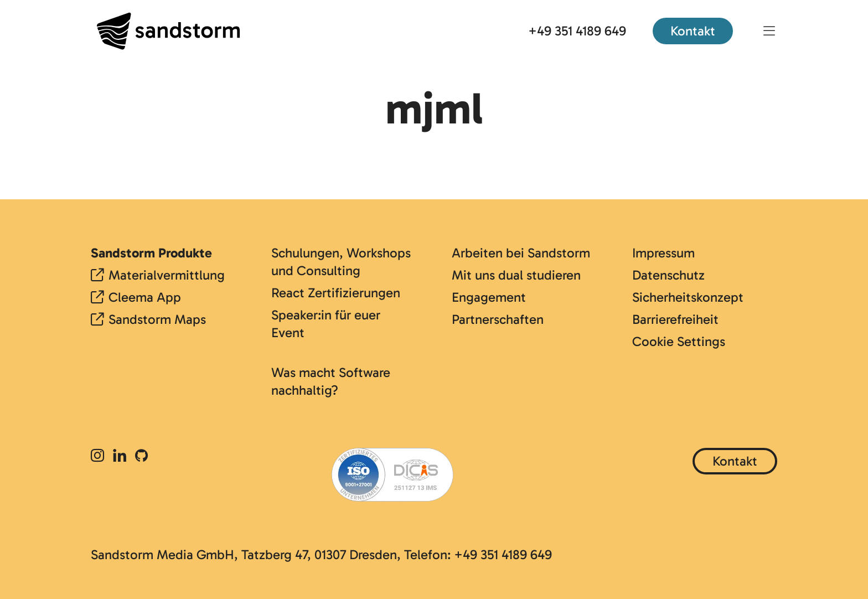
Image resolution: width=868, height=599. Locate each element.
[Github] (141, 456)
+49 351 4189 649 (577, 31)
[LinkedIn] (120, 456)
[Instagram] (100, 456)
